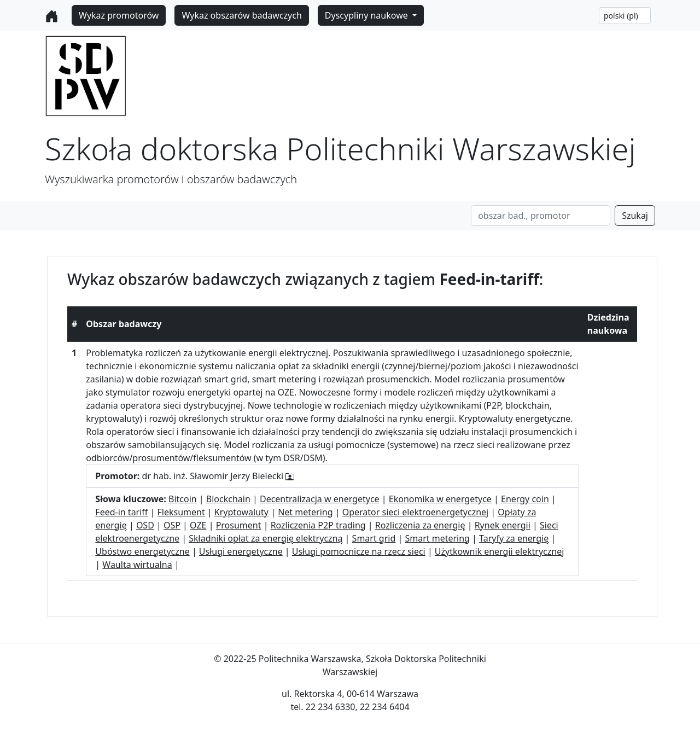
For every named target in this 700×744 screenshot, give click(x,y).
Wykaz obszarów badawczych (241, 15)
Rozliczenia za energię (420, 525)
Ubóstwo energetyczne (142, 551)
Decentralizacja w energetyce (320, 499)
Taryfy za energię (514, 538)
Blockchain (228, 499)
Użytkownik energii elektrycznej (500, 551)
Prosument (239, 525)
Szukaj (635, 216)
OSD (145, 525)
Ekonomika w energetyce (440, 499)
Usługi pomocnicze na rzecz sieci (359, 551)
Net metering (305, 512)
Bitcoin (183, 499)
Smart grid (374, 538)
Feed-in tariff (121, 512)
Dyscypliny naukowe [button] (367, 15)
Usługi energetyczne (241, 551)
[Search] (541, 216)
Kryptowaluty (241, 512)
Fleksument (181, 512)
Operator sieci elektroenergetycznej (416, 512)
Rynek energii (503, 525)
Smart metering (437, 538)
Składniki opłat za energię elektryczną (266, 538)
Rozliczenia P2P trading (318, 525)
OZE (198, 525)
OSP (172, 525)
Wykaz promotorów (119, 15)
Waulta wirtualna (137, 565)
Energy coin (525, 499)
